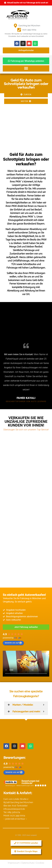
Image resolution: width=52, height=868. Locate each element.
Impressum (14, 863)
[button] (26, 68)
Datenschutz (28, 863)
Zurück (26, 94)
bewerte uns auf (13, 643)
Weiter (26, 101)
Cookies (40, 863)
